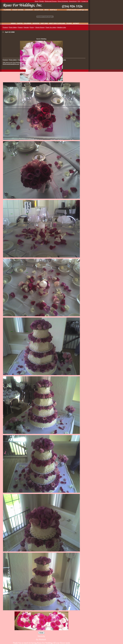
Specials (26, 27)
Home (36, 1)
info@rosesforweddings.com (11, 64)
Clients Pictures (40, 27)
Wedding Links (62, 27)
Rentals (42, 1)
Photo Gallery (13, 27)
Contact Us (85, 1)
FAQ (79, 1)
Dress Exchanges (63, 1)
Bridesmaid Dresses (51, 1)
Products (5, 27)
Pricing (32, 27)
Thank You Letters (51, 27)
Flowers (20, 27)
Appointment (73, 1)
